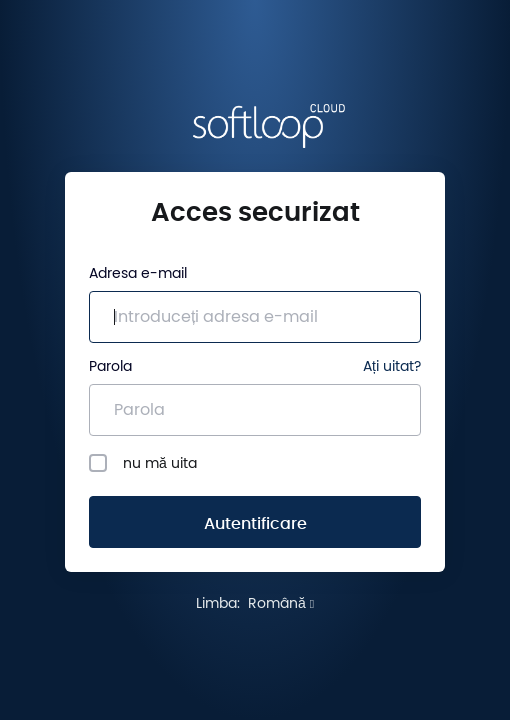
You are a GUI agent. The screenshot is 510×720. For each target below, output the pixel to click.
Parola (110, 367)
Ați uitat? (392, 367)
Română (281, 604)
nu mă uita (143, 463)
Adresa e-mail (138, 274)
